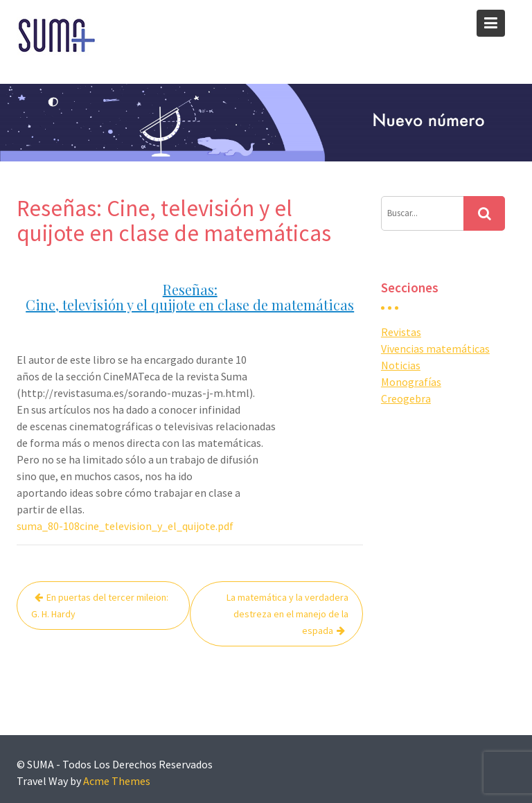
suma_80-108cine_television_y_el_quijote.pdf (125, 526)
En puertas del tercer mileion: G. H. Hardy (100, 606)
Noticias (401, 365)
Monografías (411, 382)
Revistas (401, 332)
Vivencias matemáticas (435, 348)
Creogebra (406, 398)
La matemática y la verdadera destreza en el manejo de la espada (287, 614)
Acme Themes (117, 781)
